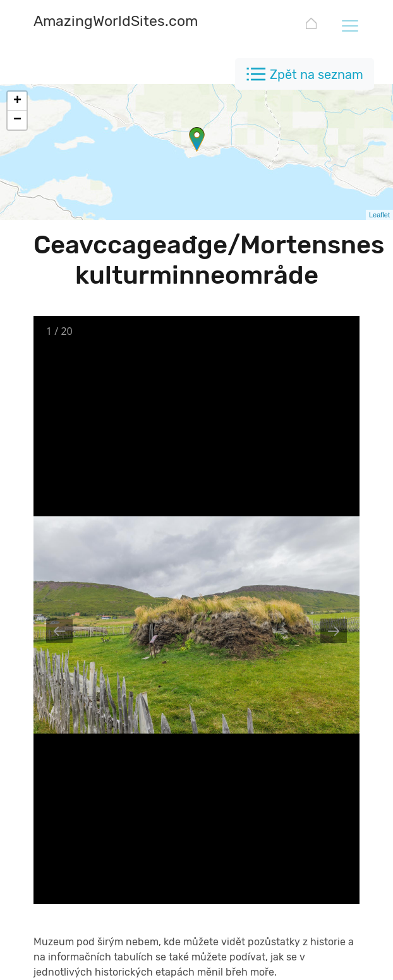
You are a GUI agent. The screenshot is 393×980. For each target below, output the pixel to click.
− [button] (17, 120)
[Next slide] (334, 631)
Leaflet (379, 215)
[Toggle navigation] (349, 25)
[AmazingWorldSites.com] (116, 22)
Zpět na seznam (317, 75)
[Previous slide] (59, 631)
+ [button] (17, 101)
